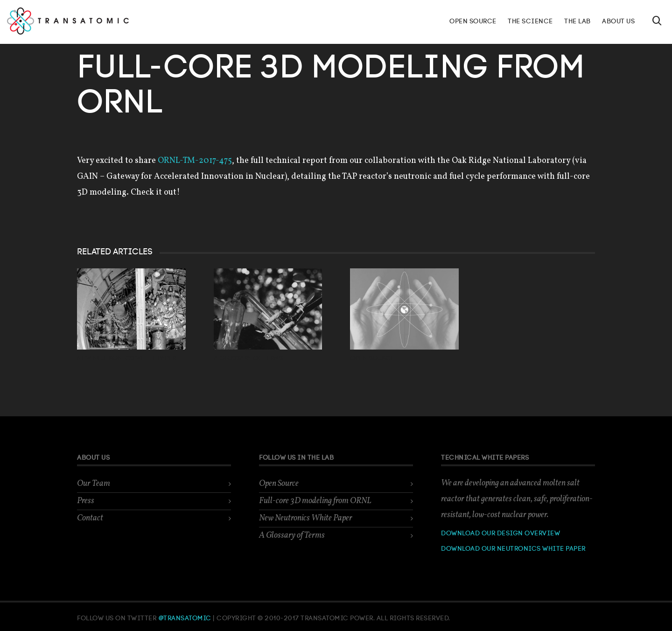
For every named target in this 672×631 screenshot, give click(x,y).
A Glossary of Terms (248, 358)
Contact (90, 518)
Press (86, 501)
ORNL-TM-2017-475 (195, 161)
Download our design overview (500, 533)
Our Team (94, 484)
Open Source (473, 21)
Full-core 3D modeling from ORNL (315, 501)
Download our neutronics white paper (513, 549)
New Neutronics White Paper (126, 358)
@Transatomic (186, 618)
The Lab (577, 21)
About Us (618, 21)
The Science (530, 21)
